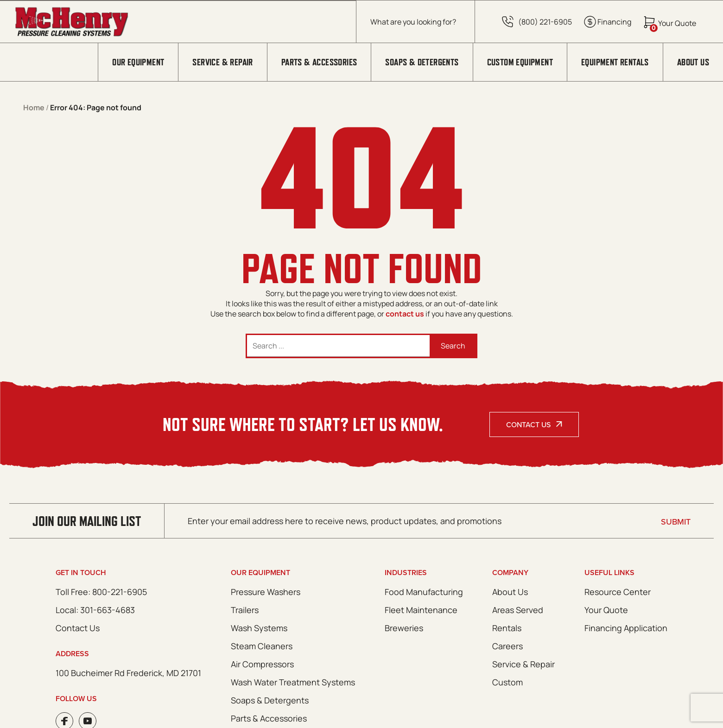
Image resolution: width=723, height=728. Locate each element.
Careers (507, 646)
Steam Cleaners (262, 646)
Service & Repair (222, 62)
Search (453, 346)
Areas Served (518, 610)
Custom (507, 682)
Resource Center (618, 592)
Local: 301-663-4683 (95, 610)
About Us (693, 62)
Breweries (404, 628)
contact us (405, 314)
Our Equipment (138, 62)
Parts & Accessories (319, 62)
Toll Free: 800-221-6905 (101, 592)
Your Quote (606, 610)
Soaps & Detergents (422, 62)
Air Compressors (262, 664)
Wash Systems (259, 628)
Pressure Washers (266, 592)
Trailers (245, 610)
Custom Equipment (520, 62)
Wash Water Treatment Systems (293, 682)
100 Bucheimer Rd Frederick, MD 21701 (128, 673)
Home (34, 108)
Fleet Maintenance (421, 610)
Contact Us (528, 424)
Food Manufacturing (424, 592)
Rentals (507, 628)
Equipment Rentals (615, 62)
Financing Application (626, 628)
